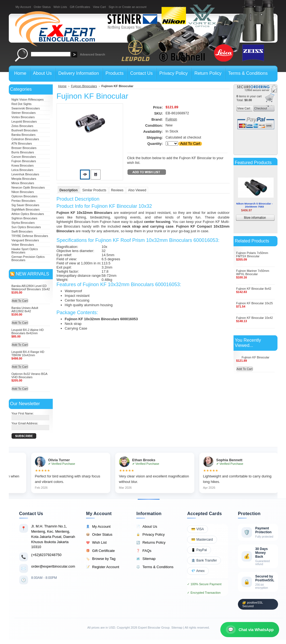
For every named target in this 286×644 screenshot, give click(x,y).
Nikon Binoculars (23, 192)
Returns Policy (151, 543)
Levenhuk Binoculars (25, 174)
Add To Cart (20, 301)
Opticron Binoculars (25, 196)
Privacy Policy (150, 535)
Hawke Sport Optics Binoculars (25, 251)
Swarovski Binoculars (26, 108)
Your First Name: (23, 413)
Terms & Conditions (155, 567)
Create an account (134, 7)
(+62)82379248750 (46, 555)
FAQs (144, 551)
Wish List (96, 543)
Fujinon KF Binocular (256, 357)
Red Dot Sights (22, 104)
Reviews (117, 190)
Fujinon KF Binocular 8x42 (254, 289)
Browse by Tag (101, 559)
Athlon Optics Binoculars (28, 214)
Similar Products (94, 190)
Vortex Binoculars (23, 117)
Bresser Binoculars (24, 148)
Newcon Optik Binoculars (28, 187)
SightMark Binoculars (26, 209)
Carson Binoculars (24, 157)
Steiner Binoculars (24, 113)
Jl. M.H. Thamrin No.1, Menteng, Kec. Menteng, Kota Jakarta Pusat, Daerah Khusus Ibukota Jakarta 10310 (53, 537)
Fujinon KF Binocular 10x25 (255, 303)
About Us (147, 527)
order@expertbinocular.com (53, 566)
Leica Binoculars (23, 170)
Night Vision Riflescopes (28, 99)
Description (69, 190)
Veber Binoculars (23, 245)
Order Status (42, 7)
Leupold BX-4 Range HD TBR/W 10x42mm (28, 353)
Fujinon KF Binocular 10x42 (255, 318)
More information (263, 218)
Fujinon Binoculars (24, 161)
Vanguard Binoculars (25, 240)
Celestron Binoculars (25, 139)
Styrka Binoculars (23, 223)
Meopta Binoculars (24, 179)
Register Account (102, 567)
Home (63, 86)
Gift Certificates (80, 7)
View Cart (99, 7)
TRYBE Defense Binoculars (30, 236)
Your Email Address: (25, 423)
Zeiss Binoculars (23, 126)
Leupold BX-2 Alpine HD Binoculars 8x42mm (28, 331)
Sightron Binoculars (24, 218)
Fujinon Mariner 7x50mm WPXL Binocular (253, 272)
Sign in (113, 7)
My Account (23, 7)
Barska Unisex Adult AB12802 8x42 (25, 309)
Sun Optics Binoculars (26, 227)
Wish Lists (60, 7)
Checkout (260, 108)
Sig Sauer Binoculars (26, 205)
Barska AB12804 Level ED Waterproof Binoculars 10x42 (31, 288)
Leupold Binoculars (24, 121)
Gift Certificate (100, 551)
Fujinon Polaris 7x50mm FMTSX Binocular (252, 255)
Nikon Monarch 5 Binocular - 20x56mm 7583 (255, 205)
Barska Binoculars (24, 135)
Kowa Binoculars (23, 165)
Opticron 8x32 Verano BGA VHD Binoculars (30, 375)
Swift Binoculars (22, 231)
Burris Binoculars (23, 152)
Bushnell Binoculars (25, 130)
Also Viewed (137, 190)
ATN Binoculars (22, 143)
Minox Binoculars (23, 183)
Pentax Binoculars (24, 201)
